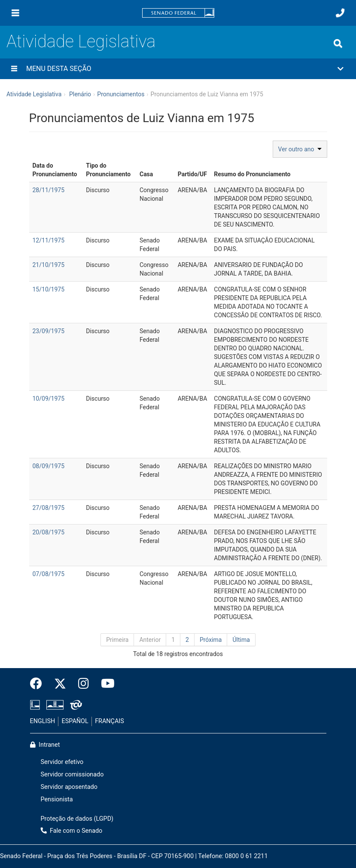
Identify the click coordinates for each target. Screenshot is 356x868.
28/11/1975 (49, 190)
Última (241, 640)
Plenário (80, 94)
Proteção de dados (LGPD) (77, 819)
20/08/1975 (49, 532)
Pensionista (57, 799)
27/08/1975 (49, 508)
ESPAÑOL (75, 721)
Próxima (211, 640)
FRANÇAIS (110, 721)
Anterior (150, 640)
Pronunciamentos (121, 94)
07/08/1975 (49, 574)
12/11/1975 (49, 240)
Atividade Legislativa (81, 41)
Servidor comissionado (72, 774)
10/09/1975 (49, 399)
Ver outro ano (300, 149)
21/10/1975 (49, 265)
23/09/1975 (49, 331)
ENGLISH (43, 721)
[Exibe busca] (338, 43)
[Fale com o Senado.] (340, 13)
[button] (178, 69)
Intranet (45, 745)
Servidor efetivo (62, 762)
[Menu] (15, 13)
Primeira (117, 640)
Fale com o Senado (72, 831)
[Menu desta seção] (14, 69)
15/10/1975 (49, 289)
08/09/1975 (49, 466)
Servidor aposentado (69, 787)
